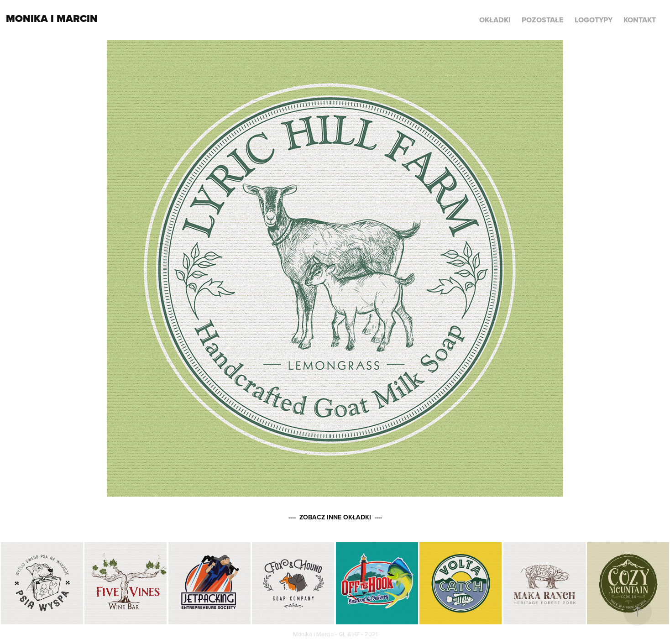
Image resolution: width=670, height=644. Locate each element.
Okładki (495, 20)
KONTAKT (640, 20)
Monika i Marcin (52, 18)
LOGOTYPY (594, 20)
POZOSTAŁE (542, 20)
